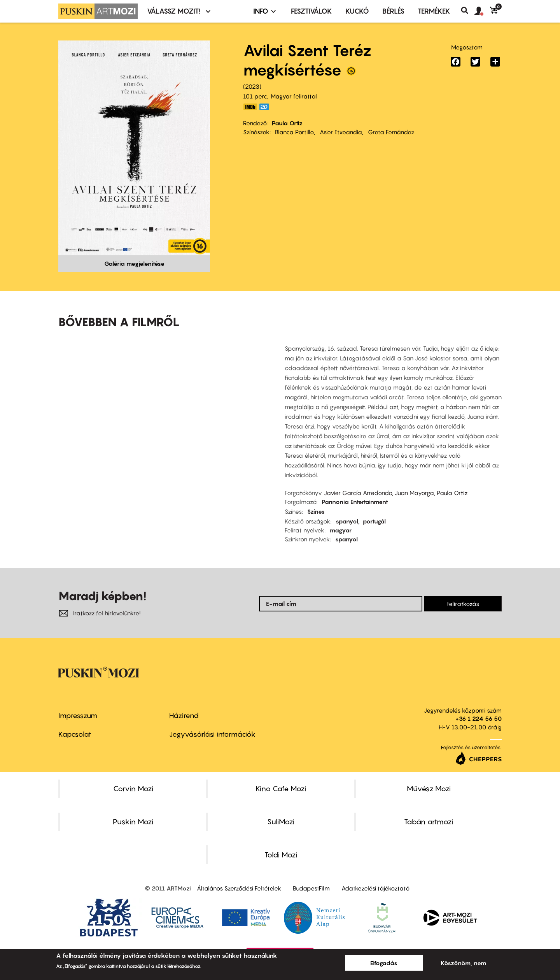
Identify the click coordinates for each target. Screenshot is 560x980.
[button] (482, 11)
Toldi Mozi (281, 855)
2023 (252, 86)
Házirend (184, 716)
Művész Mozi (429, 789)
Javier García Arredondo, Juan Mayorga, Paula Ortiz (396, 493)
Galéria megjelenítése (134, 263)
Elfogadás (384, 963)
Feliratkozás (463, 604)
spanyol (347, 521)
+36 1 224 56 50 (479, 718)
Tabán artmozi (429, 822)
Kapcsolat (75, 734)
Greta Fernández (391, 132)
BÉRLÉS (393, 11)
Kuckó (357, 11)
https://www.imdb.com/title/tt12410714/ (250, 107)
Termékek (434, 11)
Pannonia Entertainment (355, 502)
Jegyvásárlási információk (212, 734)
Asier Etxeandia (341, 132)
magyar (341, 530)
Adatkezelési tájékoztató (375, 888)
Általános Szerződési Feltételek (239, 888)
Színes (316, 511)
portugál (374, 521)
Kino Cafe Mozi (281, 789)
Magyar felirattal (294, 96)
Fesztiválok (311, 11)
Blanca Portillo (294, 132)
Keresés (468, 11)
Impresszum (78, 716)
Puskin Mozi (133, 822)
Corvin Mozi (133, 789)
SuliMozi (281, 822)
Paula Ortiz (287, 123)
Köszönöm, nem (463, 963)
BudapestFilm (311, 888)
